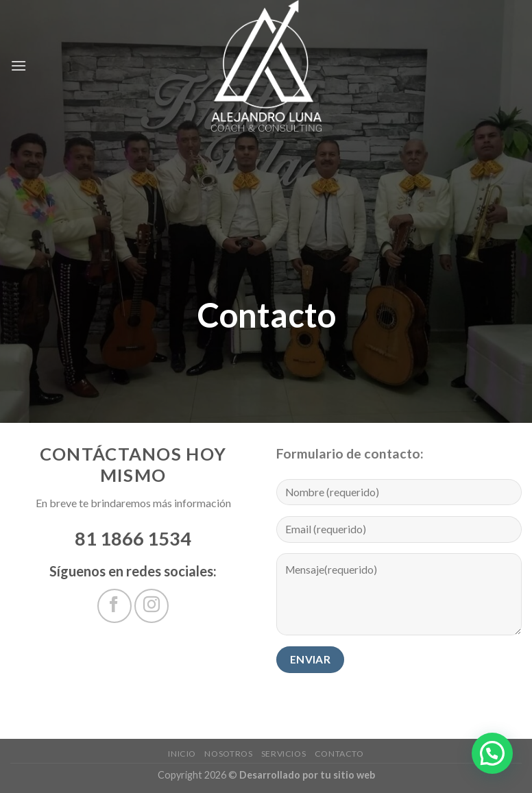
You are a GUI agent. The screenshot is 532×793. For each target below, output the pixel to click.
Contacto (339, 754)
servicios (284, 754)
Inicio (182, 754)
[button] (492, 753)
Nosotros (228, 754)
